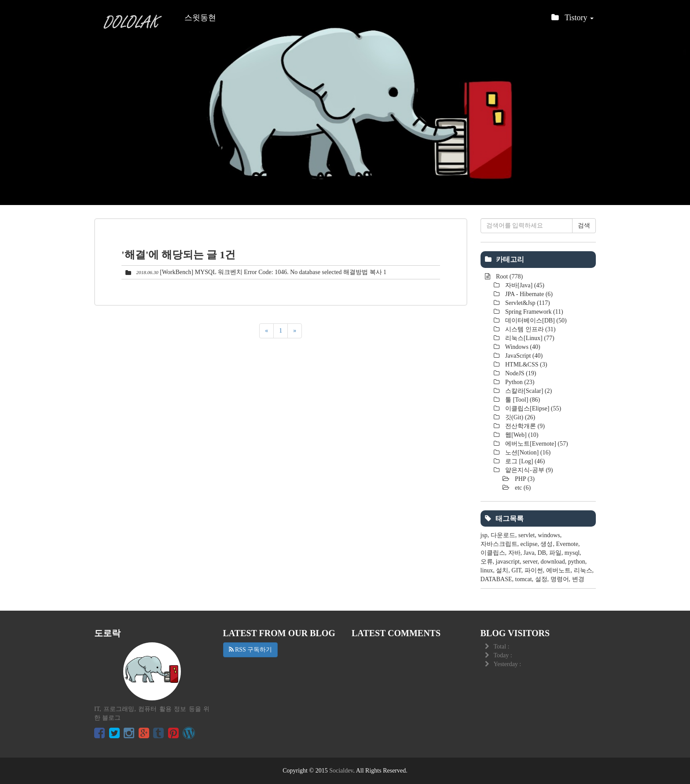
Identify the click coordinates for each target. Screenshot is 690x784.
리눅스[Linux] (529, 338)
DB (541, 553)
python (577, 562)
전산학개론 (524, 426)
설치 (502, 570)
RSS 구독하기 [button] (251, 650)
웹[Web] (521, 435)
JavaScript (523, 356)
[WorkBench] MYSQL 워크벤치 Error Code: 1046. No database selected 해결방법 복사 (271, 272)
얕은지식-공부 (529, 470)
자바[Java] (524, 285)
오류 (487, 562)
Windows (522, 347)
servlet (527, 535)
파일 (555, 553)
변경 (578, 579)
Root (509, 277)
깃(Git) (520, 417)
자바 (514, 553)
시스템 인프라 (530, 329)
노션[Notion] (527, 452)
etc (522, 488)
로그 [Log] (525, 461)
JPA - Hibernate (528, 294)
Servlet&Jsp (527, 303)
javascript (508, 562)
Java (529, 553)
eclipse (529, 544)
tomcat (524, 579)
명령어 (560, 579)
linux (487, 570)
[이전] (266, 331)
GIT (516, 570)
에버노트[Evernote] (536, 444)
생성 (547, 544)
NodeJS (520, 373)
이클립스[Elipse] (533, 408)
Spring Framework (534, 312)
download (553, 562)
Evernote (567, 544)
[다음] (295, 331)
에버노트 (558, 570)
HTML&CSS (526, 365)
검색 (584, 225)
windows (549, 535)
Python (519, 382)
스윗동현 (200, 18)
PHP (524, 479)
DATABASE (496, 579)
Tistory (573, 20)
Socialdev (341, 771)
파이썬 (534, 570)
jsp (484, 535)
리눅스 (583, 570)
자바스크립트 (499, 544)
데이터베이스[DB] (535, 321)
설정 (541, 579)
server (530, 562)
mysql (572, 553)
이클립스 (493, 553)
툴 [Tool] (522, 400)
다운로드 (503, 535)
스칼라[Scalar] (528, 391)
